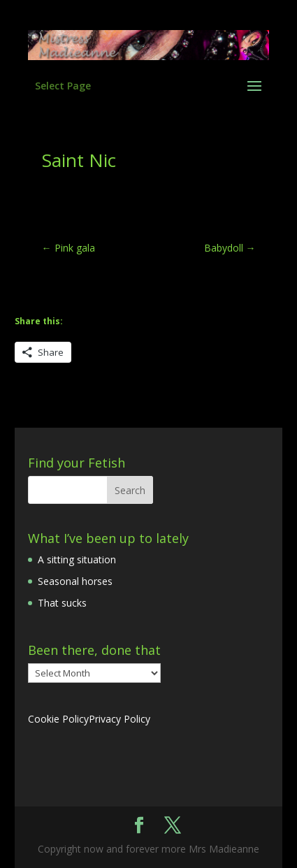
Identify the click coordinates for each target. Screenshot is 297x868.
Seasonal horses (75, 581)
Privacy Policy (119, 719)
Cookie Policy (58, 719)
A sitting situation (77, 559)
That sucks (62, 603)
